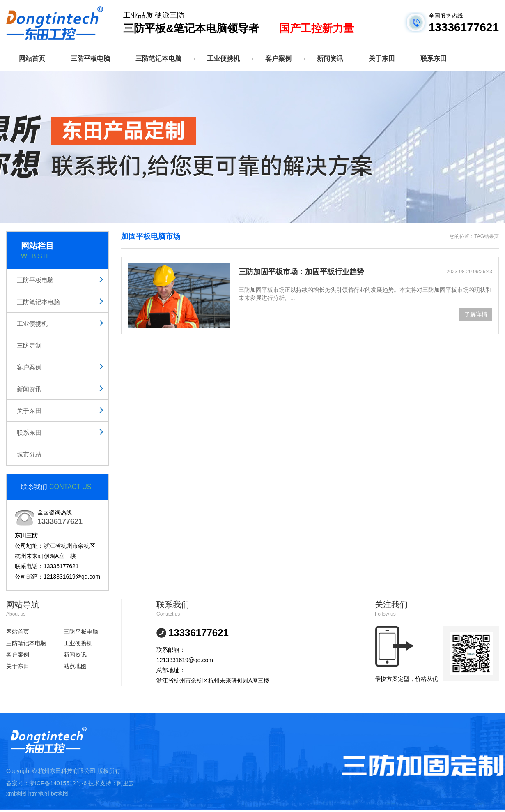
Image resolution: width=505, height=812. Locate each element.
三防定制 (29, 345)
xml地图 (16, 794)
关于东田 (382, 59)
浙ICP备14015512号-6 (58, 783)
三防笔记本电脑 (158, 59)
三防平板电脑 (90, 59)
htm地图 (39, 794)
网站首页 (32, 59)
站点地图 (75, 666)
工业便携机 (223, 59)
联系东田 (434, 59)
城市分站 (29, 454)
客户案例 (278, 59)
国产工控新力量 (317, 28)
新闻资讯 (330, 59)
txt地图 (60, 794)
